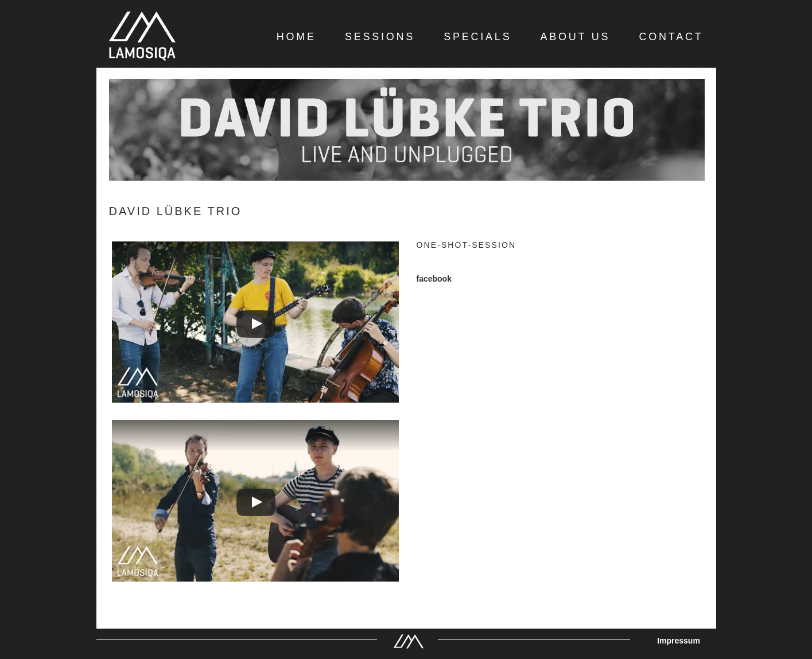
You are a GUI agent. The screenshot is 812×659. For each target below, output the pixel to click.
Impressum (679, 641)
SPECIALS (477, 37)
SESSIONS (380, 37)
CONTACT (671, 37)
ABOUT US (575, 37)
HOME (296, 37)
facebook (434, 279)
